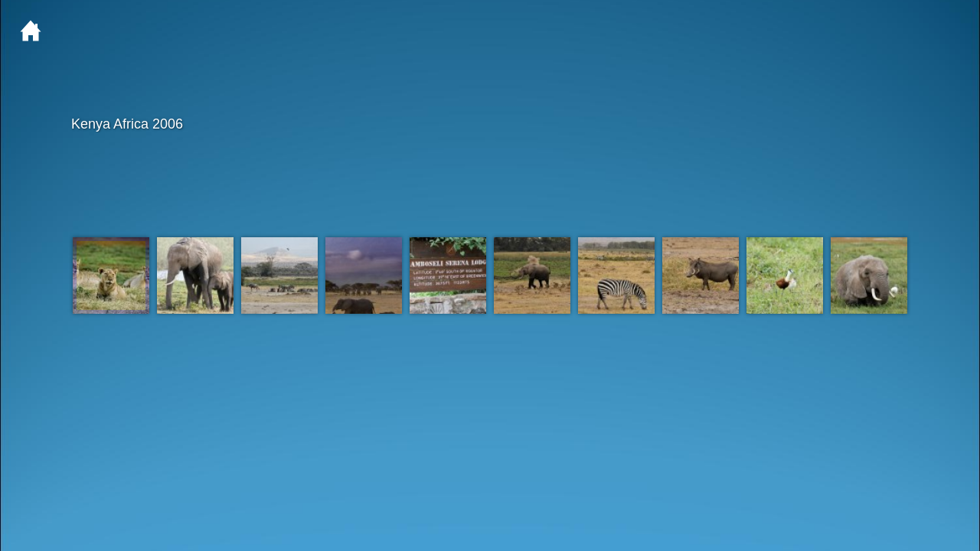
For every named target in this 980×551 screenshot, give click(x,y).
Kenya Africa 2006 (488, 124)
